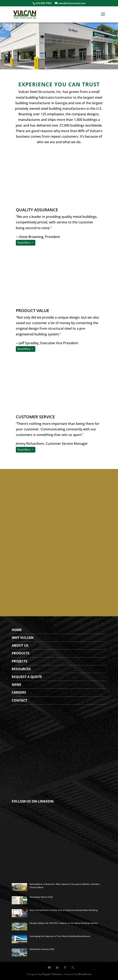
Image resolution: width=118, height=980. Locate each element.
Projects (20, 661)
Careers (19, 692)
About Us (20, 645)
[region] (59, 46)
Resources (21, 669)
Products (21, 653)
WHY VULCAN (23, 638)
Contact (19, 700)
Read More (24, 243)
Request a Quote (27, 677)
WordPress (85, 974)
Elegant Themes (51, 974)
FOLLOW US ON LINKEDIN (33, 801)
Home (17, 630)
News (16, 685)
